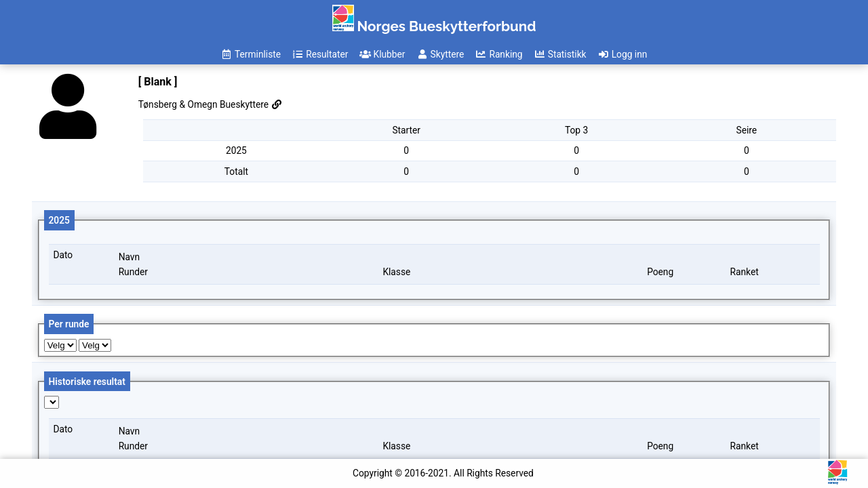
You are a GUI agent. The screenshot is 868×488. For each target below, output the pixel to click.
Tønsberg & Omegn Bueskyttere (211, 104)
